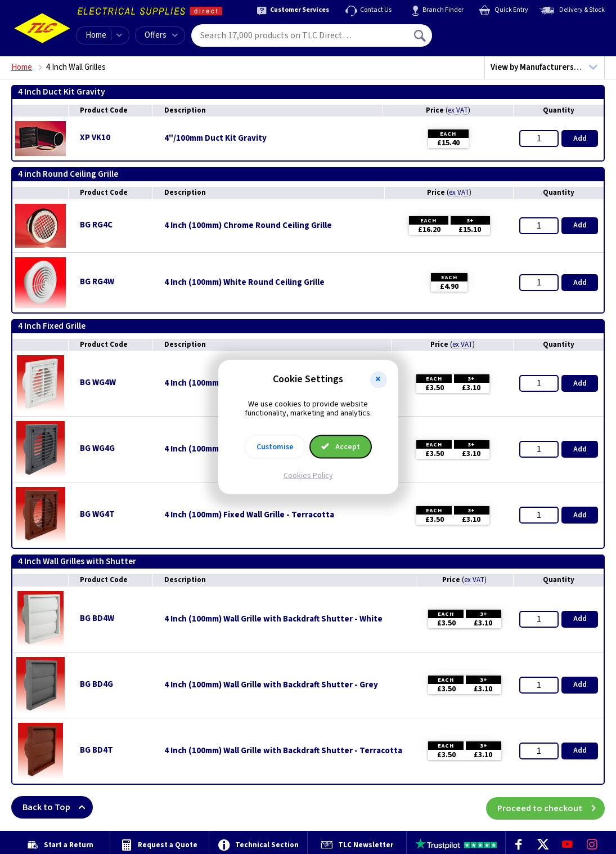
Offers (161, 35)
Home (96, 35)
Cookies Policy (308, 476)
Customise (275, 447)
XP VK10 (95, 138)
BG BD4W (97, 618)
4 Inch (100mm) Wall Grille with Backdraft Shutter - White (273, 619)
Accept (341, 447)
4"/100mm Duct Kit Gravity (215, 138)
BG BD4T (96, 750)
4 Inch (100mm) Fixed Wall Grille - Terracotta (249, 515)
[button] (379, 379)
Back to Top (58, 807)
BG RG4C (96, 225)
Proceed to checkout (551, 807)
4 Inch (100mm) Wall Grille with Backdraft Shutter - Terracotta (283, 751)
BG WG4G (97, 448)
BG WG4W (98, 383)
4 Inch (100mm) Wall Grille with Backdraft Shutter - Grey (271, 685)
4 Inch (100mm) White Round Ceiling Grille (244, 283)
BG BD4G (96, 684)
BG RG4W (97, 282)
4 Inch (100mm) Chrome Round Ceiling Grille (248, 226)
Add (580, 138)
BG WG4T (97, 514)
